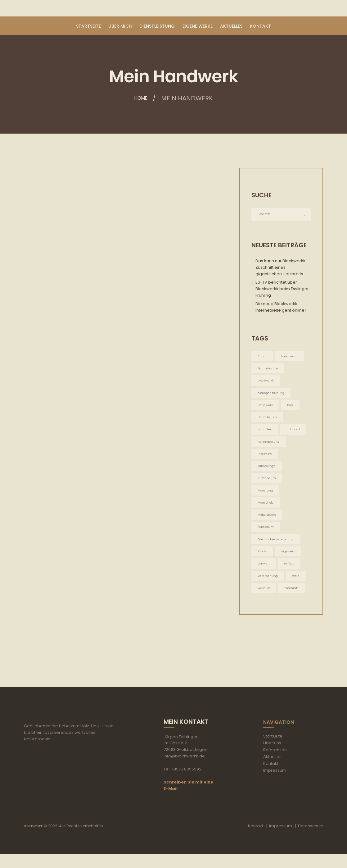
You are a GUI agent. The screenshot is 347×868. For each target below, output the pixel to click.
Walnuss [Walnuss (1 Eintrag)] (265, 595)
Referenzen (275, 764)
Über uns (272, 757)
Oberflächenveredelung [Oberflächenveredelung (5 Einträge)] (277, 545)
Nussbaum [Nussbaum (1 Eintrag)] (267, 533)
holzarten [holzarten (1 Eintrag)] (265, 432)
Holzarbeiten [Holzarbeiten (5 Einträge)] (268, 420)
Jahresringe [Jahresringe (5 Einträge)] (267, 470)
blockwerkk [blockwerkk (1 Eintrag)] (266, 382)
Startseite (273, 750)
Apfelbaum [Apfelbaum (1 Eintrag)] (291, 357)
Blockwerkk (34, 840)
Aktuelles (272, 771)
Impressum (275, 785)
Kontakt (271, 778)
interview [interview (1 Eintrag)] (265, 457)
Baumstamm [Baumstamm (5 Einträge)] (268, 370)
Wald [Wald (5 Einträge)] (297, 583)
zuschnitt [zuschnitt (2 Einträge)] (294, 595)
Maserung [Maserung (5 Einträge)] (266, 495)
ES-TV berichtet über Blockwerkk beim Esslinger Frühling (282, 290)
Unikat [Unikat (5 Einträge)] (289, 570)
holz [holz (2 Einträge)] (291, 407)
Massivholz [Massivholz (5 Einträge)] (267, 507)
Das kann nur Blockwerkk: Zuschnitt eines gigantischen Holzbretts (281, 268)
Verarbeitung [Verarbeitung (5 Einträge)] (268, 583)
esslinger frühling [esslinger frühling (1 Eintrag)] (272, 394)
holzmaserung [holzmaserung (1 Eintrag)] (270, 445)
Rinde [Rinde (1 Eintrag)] (262, 557)
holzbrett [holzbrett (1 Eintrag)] (295, 432)
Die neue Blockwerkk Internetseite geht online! (281, 308)
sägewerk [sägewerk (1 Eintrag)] (289, 557)
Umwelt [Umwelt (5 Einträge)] (264, 570)
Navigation (282, 736)
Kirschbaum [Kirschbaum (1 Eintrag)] (268, 482)
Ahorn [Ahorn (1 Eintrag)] (262, 357)
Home (141, 98)
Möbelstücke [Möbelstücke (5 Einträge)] (268, 520)
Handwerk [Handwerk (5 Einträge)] (266, 407)
